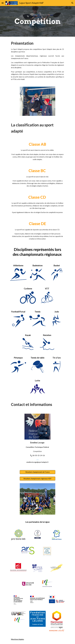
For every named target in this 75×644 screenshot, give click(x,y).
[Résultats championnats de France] (37, 472)
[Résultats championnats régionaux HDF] (37, 479)
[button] (3, 3)
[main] (37, 21)
